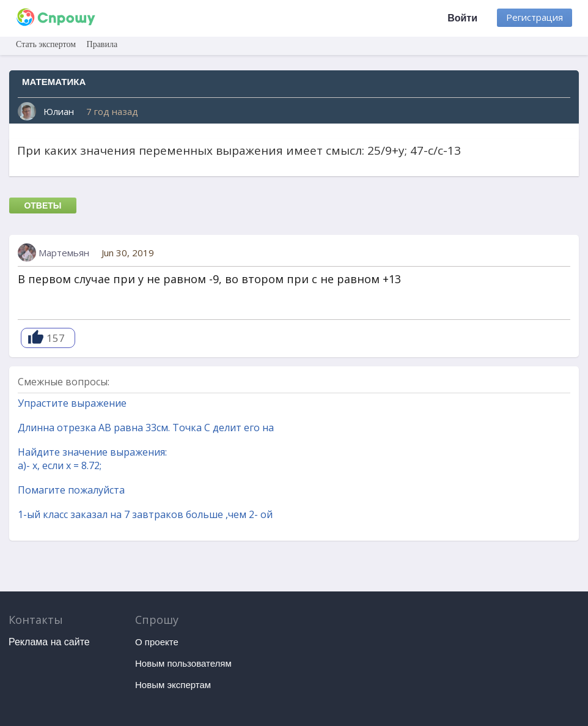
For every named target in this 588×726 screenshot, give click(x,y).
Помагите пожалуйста (71, 490)
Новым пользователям (183, 663)
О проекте (157, 642)
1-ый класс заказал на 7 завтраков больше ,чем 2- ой (145, 514)
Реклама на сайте (49, 642)
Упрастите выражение (72, 403)
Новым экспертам (173, 685)
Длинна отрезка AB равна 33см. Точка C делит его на (146, 428)
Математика (54, 82)
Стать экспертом (46, 44)
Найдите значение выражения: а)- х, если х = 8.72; (92, 459)
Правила (102, 44)
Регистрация (535, 17)
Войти (462, 18)
